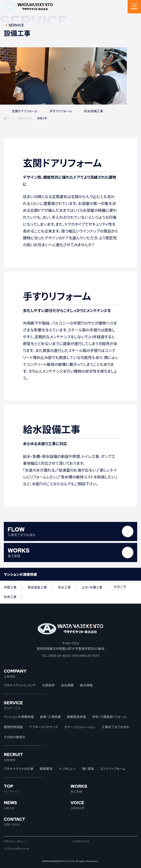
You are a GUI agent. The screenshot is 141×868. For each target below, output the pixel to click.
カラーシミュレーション (80, 727)
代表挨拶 (48, 685)
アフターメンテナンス (44, 727)
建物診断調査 (13, 727)
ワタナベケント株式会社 (28, 7)
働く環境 (88, 769)
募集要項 (46, 769)
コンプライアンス (81, 841)
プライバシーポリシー (15, 841)
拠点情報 (86, 685)
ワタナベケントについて (20, 685)
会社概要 (67, 685)
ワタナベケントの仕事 (19, 769)
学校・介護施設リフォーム (109, 717)
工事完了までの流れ (116, 727)
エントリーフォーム (113, 769)
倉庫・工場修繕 (50, 717)
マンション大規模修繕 (19, 717)
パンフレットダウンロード (16, 849)
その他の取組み (15, 737)
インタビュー (67, 769)
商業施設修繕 (76, 717)
